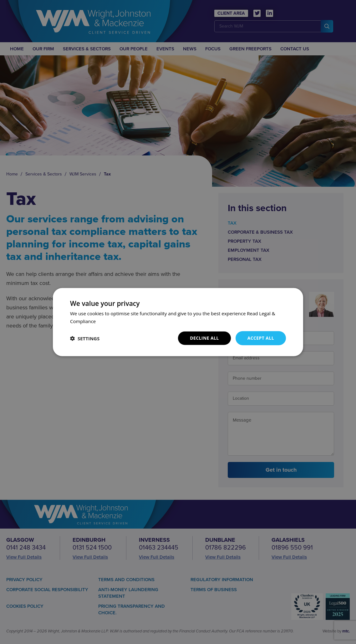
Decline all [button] (204, 338)
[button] (85, 338)
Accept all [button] (261, 338)
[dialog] (178, 322)
